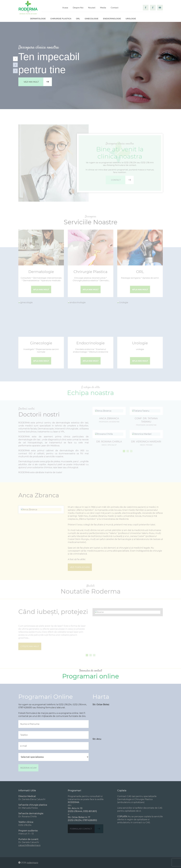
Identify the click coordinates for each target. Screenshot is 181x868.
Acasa (65, 8)
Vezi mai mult (38, 82)
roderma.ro (32, 863)
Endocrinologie (112, 19)
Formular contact (86, 829)
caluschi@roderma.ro (29, 845)
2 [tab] (15, 65)
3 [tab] (15, 71)
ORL (78, 19)
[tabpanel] (90, 65)
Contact (115, 8)
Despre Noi (78, 8)
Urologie (131, 19)
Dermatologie (38, 19)
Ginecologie (92, 19)
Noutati (92, 8)
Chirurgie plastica (61, 19)
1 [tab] (15, 59)
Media (103, 8)
